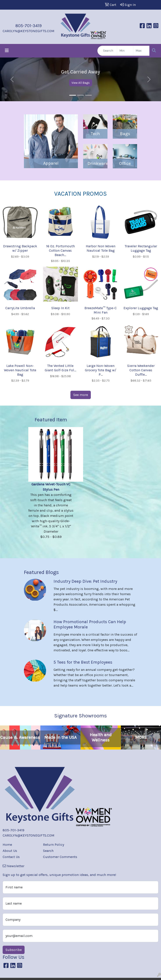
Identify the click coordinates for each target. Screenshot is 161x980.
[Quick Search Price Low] (125, 51)
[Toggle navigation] (7, 51)
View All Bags (81, 83)
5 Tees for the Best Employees (83, 662)
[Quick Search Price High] (141, 51)
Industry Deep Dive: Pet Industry (85, 581)
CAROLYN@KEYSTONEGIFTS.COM (29, 31)
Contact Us (11, 857)
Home (7, 845)
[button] (12, 79)
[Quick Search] (107, 51)
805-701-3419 (29, 26)
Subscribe (14, 950)
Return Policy (54, 845)
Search (48, 851)
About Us (10, 851)
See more (81, 395)
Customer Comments (60, 857)
